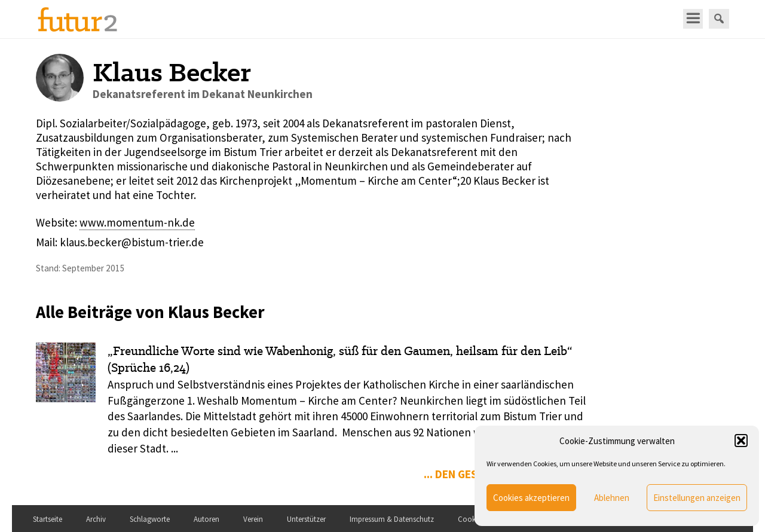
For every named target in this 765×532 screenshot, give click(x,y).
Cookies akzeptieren (531, 498)
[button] (741, 441)
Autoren (206, 519)
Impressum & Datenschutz (392, 519)
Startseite (48, 519)
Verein (253, 519)
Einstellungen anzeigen (697, 498)
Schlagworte (150, 519)
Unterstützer (306, 519)
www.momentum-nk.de (137, 222)
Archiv (96, 519)
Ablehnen (612, 498)
